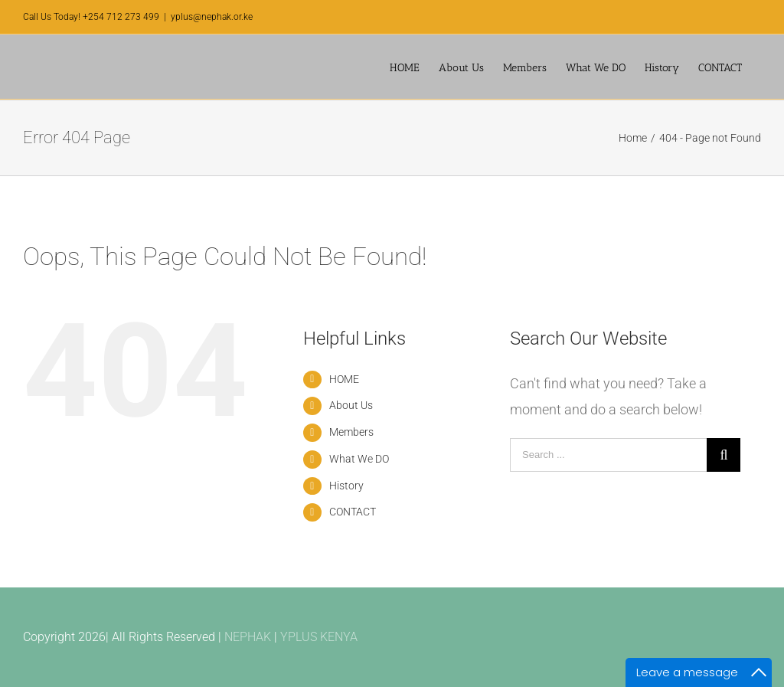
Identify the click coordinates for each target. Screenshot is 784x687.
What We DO (359, 459)
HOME (344, 379)
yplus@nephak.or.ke (212, 17)
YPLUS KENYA (319, 637)
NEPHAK (248, 637)
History (346, 486)
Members (351, 432)
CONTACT (353, 512)
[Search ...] (608, 455)
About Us (351, 405)
